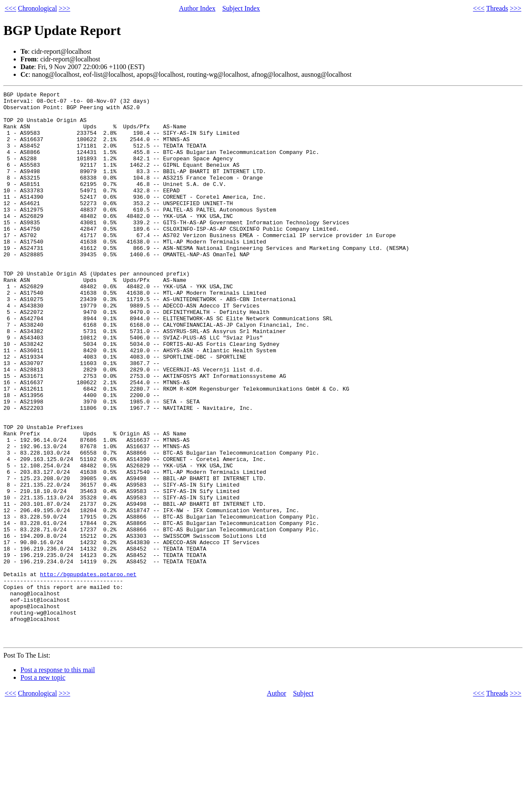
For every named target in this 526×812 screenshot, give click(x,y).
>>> (65, 8)
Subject (303, 803)
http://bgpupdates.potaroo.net (88, 671)
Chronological (38, 8)
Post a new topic (43, 787)
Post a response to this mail (58, 780)
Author (276, 803)
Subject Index (241, 8)
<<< (10, 8)
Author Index (197, 8)
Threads (497, 8)
